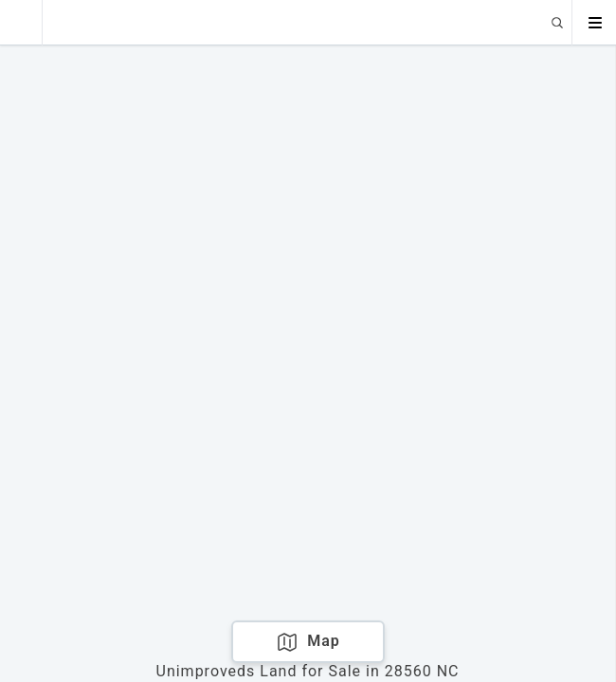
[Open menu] (594, 23)
